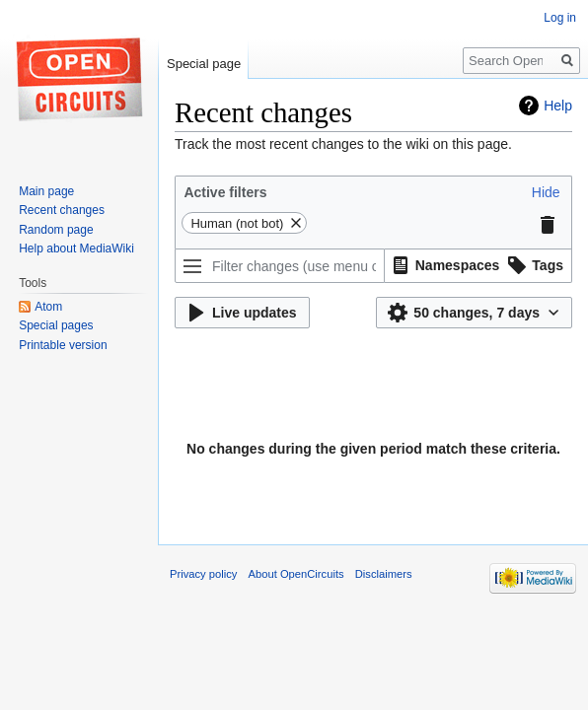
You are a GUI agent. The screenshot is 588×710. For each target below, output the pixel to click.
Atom (48, 307)
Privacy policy (203, 574)
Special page (204, 64)
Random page (56, 230)
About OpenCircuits (296, 574)
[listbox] (478, 266)
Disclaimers (384, 574)
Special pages (56, 325)
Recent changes (62, 210)
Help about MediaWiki (76, 248)
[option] (443, 265)
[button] (546, 192)
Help (558, 106)
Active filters (225, 192)
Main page (46, 191)
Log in (560, 18)
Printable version (63, 345)
